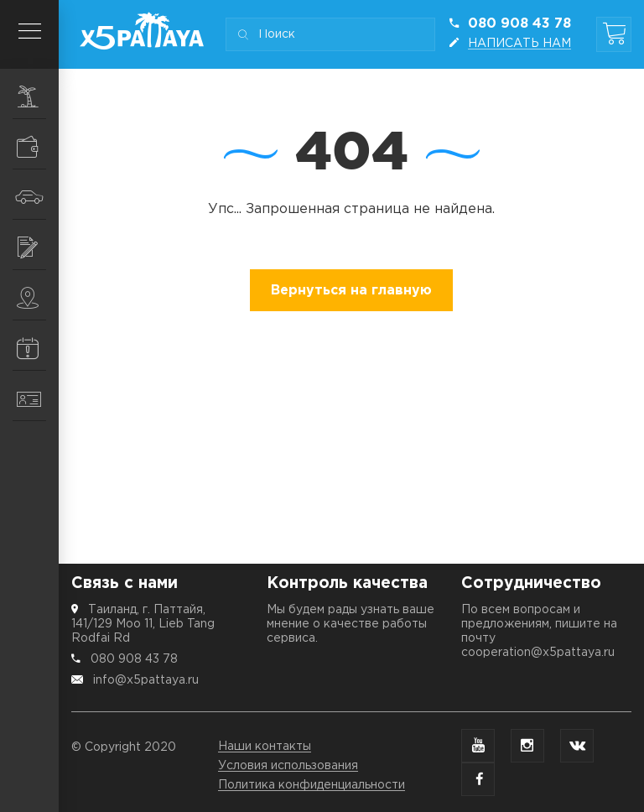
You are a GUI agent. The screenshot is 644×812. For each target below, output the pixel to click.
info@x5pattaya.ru (146, 680)
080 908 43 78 (134, 659)
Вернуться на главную (351, 291)
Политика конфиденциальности (312, 785)
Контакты (38, 400)
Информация (38, 348)
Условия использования (288, 766)
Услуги (38, 247)
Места (38, 298)
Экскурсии (38, 96)
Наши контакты (265, 747)
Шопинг (38, 147)
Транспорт (37, 197)
